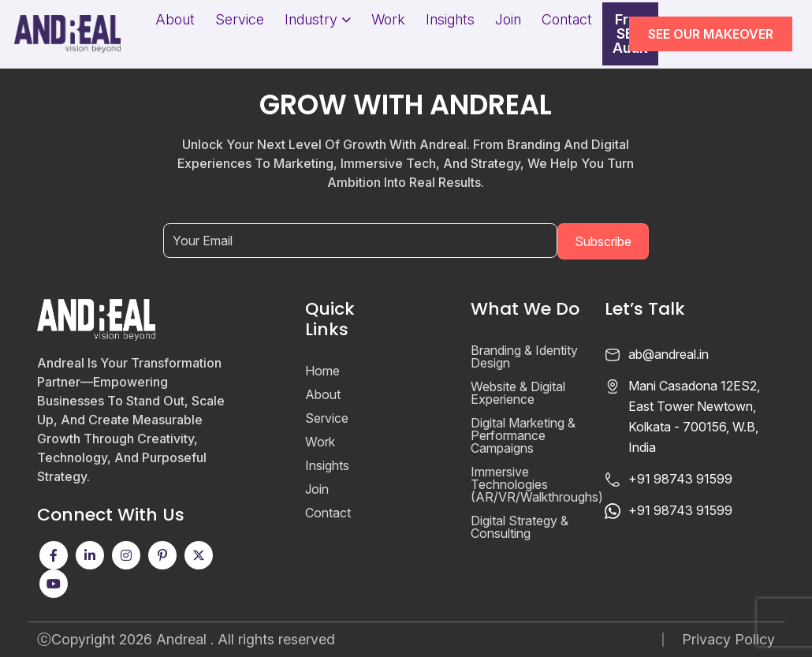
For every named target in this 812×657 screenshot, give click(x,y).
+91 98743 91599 (680, 479)
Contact (567, 20)
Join (508, 20)
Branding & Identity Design (524, 356)
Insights (450, 20)
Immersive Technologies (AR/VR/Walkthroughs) (537, 484)
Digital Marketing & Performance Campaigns (523, 435)
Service (240, 20)
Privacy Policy (728, 640)
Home (322, 371)
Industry (311, 20)
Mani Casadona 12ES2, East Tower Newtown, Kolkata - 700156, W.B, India (694, 416)
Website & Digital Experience (518, 393)
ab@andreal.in (669, 354)
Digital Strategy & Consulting (520, 527)
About (175, 20)
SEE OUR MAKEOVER (711, 34)
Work (388, 20)
